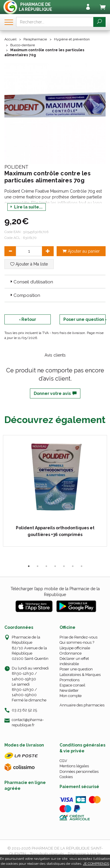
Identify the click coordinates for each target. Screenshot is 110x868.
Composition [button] (25, 295)
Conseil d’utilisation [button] (31, 282)
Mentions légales (74, 766)
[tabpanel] (55, 491)
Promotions (70, 680)
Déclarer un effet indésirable (74, 661)
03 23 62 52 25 (24, 710)
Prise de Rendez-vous (78, 637)
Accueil (10, 39)
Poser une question (76, 669)
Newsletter (69, 690)
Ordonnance (71, 653)
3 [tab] (46, 566)
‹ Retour (28, 319)
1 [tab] (29, 566)
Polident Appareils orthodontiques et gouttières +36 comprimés (55, 531)
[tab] (55, 282)
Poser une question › (85, 319)
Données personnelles (79, 772)
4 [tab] (55, 566)
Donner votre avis (55, 393)
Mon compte (71, 696)
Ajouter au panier (81, 251)
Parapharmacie (35, 39)
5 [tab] (64, 566)
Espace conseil (72, 685)
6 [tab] (73, 566)
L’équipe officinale (75, 648)
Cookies (66, 777)
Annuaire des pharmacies (82, 705)
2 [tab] (38, 566)
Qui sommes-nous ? (77, 642)
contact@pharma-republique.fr (28, 722)
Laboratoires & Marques (80, 675)
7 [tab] (82, 566)
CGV (63, 761)
